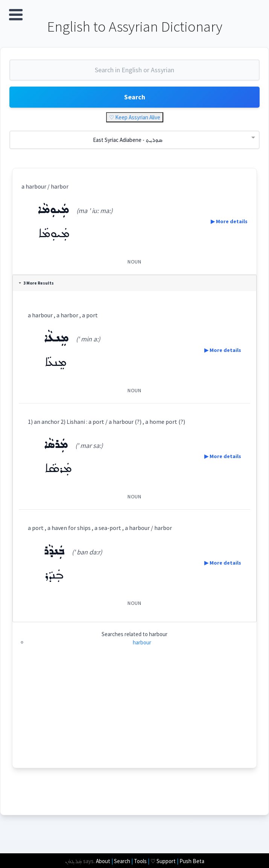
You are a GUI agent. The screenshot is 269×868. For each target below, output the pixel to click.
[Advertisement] (135, 715)
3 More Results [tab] (36, 283)
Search (135, 97)
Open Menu (16, 15)
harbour (142, 642)
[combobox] (134, 73)
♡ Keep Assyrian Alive (135, 117)
